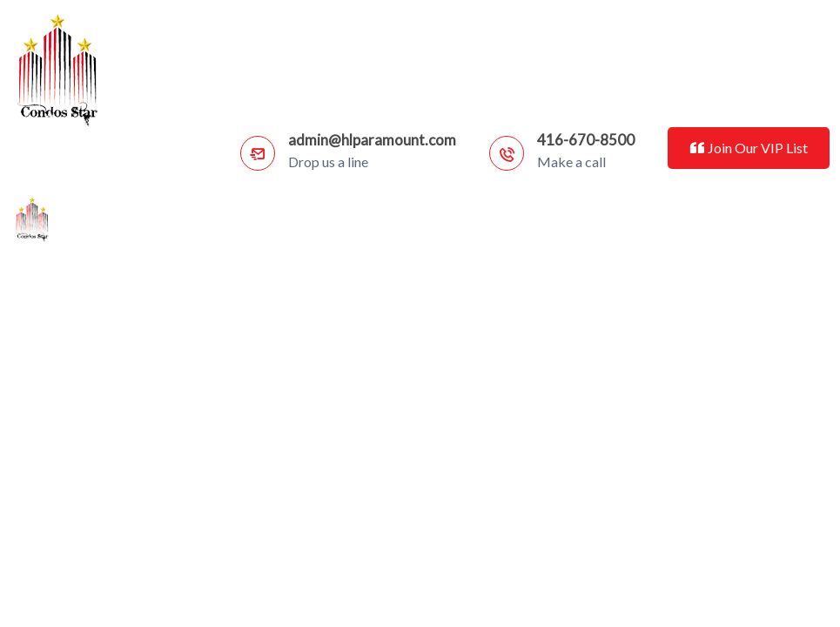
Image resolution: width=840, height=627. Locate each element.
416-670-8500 (586, 140)
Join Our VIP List (748, 148)
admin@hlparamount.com (372, 140)
